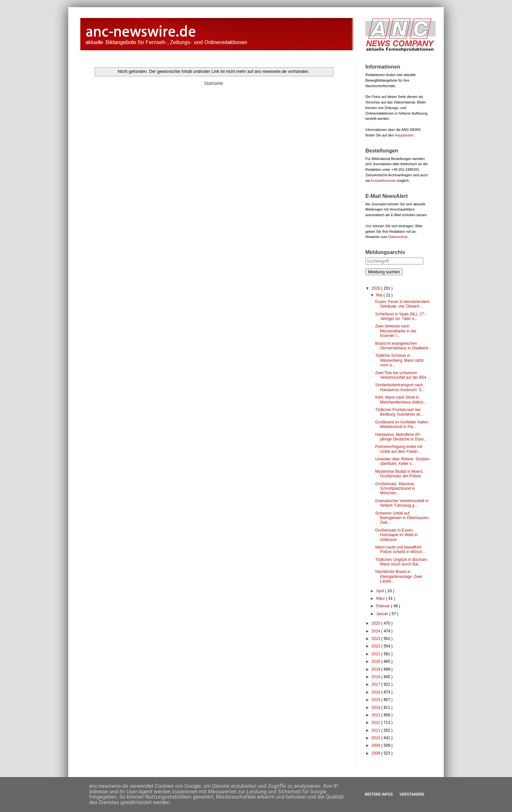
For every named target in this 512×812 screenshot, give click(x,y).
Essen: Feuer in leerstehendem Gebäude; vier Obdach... (402, 304)
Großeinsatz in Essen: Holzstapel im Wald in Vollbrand (396, 535)
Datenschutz (398, 237)
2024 (376, 631)
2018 (376, 677)
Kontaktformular (383, 181)
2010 (376, 738)
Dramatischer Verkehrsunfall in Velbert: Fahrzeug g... (402, 503)
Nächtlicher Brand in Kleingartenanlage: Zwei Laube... (399, 576)
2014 (376, 708)
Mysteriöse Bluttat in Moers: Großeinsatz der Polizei (399, 474)
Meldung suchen (384, 272)
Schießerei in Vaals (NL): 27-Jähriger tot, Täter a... (400, 316)
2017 (376, 684)
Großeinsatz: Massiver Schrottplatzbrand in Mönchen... (395, 489)
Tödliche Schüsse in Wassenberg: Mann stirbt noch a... (399, 360)
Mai (380, 295)
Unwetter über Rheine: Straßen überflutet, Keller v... (402, 461)
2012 (376, 723)
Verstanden (412, 794)
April (381, 591)
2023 (376, 639)
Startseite (213, 83)
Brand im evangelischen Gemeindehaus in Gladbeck (402, 346)
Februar (384, 606)
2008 (376, 753)
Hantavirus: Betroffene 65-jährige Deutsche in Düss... (401, 437)
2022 (376, 646)
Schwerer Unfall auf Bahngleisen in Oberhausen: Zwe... (402, 518)
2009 (376, 745)
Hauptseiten (404, 135)
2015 (376, 700)
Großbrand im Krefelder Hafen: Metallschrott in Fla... (402, 424)
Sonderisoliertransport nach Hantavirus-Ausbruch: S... (400, 387)
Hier (369, 226)
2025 (376, 623)
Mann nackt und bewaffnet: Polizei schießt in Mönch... (400, 549)
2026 (376, 288)
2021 (376, 654)
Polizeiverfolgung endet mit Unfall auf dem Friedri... (399, 449)
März (381, 598)
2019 (376, 669)
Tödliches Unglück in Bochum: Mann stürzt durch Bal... (401, 562)
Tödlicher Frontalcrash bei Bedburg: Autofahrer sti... (399, 412)
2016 (376, 692)
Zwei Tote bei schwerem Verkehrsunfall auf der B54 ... (403, 375)
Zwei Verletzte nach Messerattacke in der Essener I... (396, 331)
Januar (383, 614)
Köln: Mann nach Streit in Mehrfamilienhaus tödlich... (401, 400)
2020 (376, 661)
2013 (376, 715)
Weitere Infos (379, 794)
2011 (376, 730)
